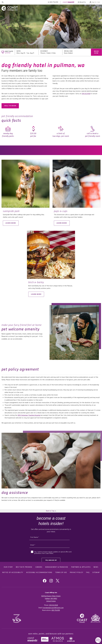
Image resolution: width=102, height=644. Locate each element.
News (96, 567)
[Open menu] (98, 8)
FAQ (88, 573)
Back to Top (51, 511)
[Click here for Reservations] (56, 610)
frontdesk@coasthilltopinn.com (53, 608)
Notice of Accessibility (13, 573)
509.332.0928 (86, 94)
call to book (10, 106)
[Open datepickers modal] (27, 52)
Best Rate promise (24, 567)
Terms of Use (61, 573)
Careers (39, 567)
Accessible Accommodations (39, 573)
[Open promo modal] (77, 52)
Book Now (96, 52)
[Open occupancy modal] (51, 52)
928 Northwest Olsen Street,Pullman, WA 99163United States (51, 599)
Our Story (8, 567)
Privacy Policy (77, 573)
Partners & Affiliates (81, 567)
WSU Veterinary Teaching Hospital (29, 415)
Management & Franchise (57, 567)
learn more (11, 223)
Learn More (62, 223)
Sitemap (96, 573)
